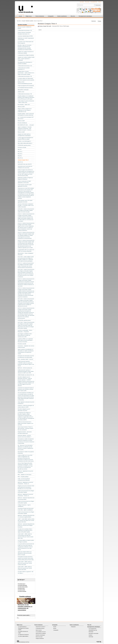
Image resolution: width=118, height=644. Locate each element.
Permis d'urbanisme (40, 16)
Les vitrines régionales (22, 591)
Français (99, 21)
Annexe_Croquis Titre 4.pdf (44, 26)
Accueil (20, 16)
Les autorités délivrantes (22, 585)
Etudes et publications (62, 16)
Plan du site (87, 2)
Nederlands (94, 21)
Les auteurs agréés (21, 590)
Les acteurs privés (21, 588)
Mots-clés (73, 16)
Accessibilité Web (94, 2)
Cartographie (51, 16)
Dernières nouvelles (29, 21)
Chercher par (77, 4)
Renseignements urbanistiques (85, 16)
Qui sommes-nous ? (22, 584)
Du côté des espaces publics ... (24, 615)
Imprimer (40, 30)
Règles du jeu (29, 16)
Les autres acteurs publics (23, 587)
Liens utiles (82, 2)
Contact (100, 2)
